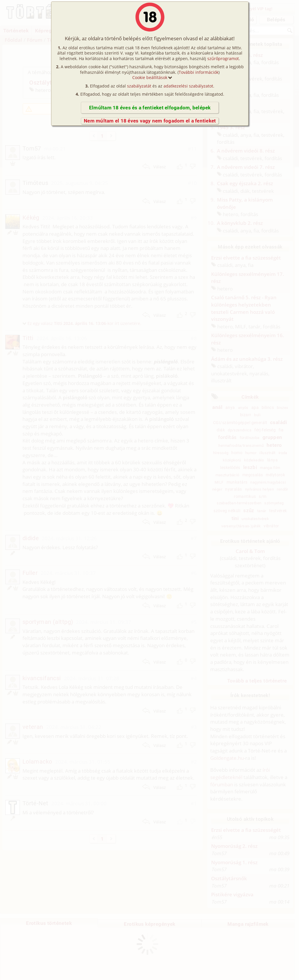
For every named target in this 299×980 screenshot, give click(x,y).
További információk (199, 72)
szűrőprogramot (223, 58)
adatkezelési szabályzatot (188, 86)
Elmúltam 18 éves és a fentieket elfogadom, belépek (150, 108)
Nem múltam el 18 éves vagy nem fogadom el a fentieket (150, 121)
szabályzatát (139, 86)
